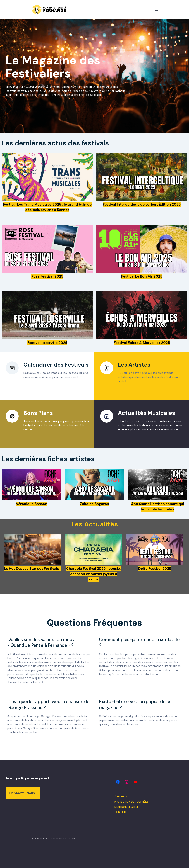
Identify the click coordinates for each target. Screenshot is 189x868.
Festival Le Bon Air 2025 (142, 276)
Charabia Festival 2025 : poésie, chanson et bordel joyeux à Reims (93, 574)
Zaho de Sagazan (94, 504)
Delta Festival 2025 (155, 569)
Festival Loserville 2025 (47, 343)
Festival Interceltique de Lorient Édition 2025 (142, 204)
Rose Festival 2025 (47, 276)
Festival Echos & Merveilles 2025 (142, 343)
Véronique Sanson (32, 504)
